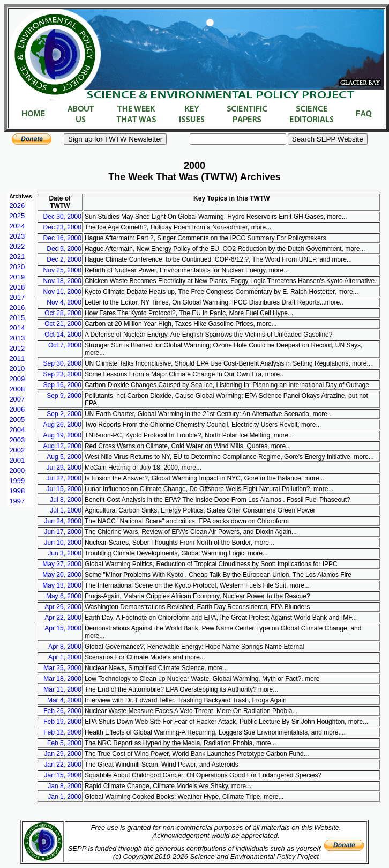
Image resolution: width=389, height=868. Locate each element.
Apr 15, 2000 (63, 628)
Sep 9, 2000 (64, 396)
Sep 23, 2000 (62, 374)
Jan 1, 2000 (65, 797)
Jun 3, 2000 (65, 553)
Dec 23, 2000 (62, 227)
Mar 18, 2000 (62, 679)
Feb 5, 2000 (64, 743)
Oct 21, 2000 (63, 324)
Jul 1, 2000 (66, 510)
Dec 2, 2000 (64, 259)
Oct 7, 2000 (65, 345)
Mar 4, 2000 (64, 700)
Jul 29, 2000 (64, 468)
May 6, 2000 (64, 596)
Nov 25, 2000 (62, 270)
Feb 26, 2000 (62, 711)
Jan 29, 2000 (63, 754)
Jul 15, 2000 (64, 489)
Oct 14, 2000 (63, 335)
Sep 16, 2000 (62, 385)
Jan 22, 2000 (63, 765)
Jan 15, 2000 (63, 775)
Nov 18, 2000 (62, 281)
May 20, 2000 (62, 575)
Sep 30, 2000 (62, 363)
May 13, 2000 (62, 585)
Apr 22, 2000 (63, 618)
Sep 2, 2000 (64, 414)
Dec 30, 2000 (62, 217)
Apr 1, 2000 (65, 657)
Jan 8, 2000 (65, 786)
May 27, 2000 (62, 564)
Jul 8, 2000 (66, 500)
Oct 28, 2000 (63, 313)
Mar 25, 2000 (62, 668)
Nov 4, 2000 (64, 302)
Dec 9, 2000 (64, 249)
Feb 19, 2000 (62, 722)
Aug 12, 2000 (62, 446)
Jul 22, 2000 (64, 478)
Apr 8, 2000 (65, 647)
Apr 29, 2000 (63, 607)
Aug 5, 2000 (64, 457)
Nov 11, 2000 (62, 292)
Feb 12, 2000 (62, 732)
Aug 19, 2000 (62, 435)
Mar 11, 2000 (62, 689)
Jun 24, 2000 (63, 521)
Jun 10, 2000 (63, 543)
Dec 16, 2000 (62, 238)
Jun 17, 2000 (63, 532)
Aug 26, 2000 (62, 425)
